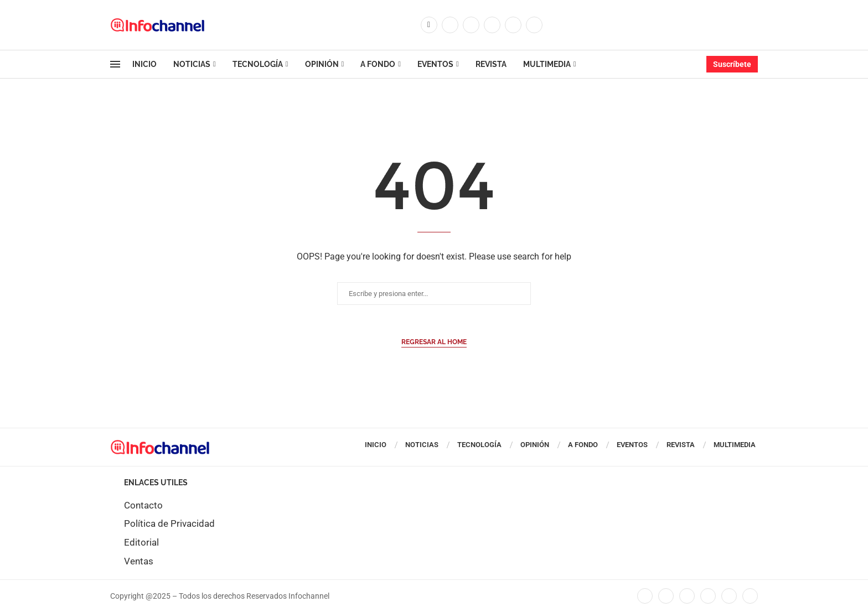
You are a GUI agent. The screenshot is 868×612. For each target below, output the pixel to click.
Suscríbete (732, 64)
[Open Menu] (115, 64)
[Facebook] (429, 25)
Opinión (322, 64)
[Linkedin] (492, 25)
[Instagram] (471, 25)
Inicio (144, 64)
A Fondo (378, 64)
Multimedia (547, 64)
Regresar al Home (434, 342)
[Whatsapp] (534, 25)
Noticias (192, 64)
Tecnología (258, 64)
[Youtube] (513, 25)
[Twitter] (450, 25)
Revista (491, 64)
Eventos (435, 64)
